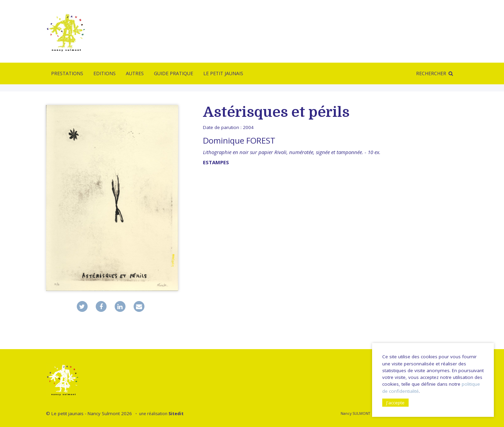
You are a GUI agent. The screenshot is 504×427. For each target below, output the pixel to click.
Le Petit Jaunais (223, 73)
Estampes (216, 162)
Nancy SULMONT (355, 413)
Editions (105, 73)
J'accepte (395, 403)
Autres (135, 73)
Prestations (67, 73)
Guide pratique (174, 73)
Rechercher (431, 73)
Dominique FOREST (239, 140)
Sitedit (176, 414)
